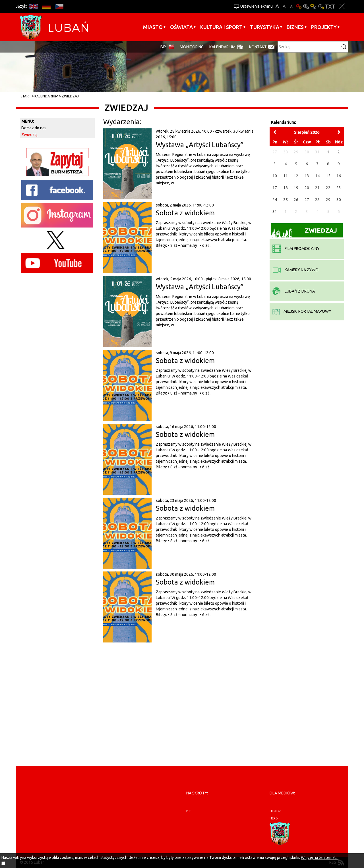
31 (275, 212)
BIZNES (295, 27)
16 (339, 176)
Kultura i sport (221, 27)
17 (275, 188)
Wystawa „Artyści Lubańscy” (200, 145)
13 (307, 176)
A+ (277, 6)
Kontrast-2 (321, 6)
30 (339, 200)
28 (317, 200)
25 (286, 200)
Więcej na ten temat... (320, 857)
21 (317, 188)
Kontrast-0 (306, 6)
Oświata (181, 27)
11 (286, 176)
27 (307, 200)
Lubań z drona (294, 291)
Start (26, 96)
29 (328, 200)
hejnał (275, 811)
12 (296, 176)
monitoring (192, 47)
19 (296, 188)
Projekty (324, 27)
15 (328, 176)
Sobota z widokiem (185, 213)
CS (59, 6)
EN (33, 6)
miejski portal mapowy (302, 311)
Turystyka (265, 27)
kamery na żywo (295, 270)
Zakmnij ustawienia (342, 6)
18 (286, 188)
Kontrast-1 (313, 6)
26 (296, 200)
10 (275, 176)
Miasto (153, 27)
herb (274, 818)
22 (328, 188)
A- (291, 6)
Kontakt (258, 47)
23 (339, 188)
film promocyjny (296, 249)
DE (46, 6)
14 (317, 176)
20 (307, 188)
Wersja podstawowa (299, 6)
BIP (163, 47)
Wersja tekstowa (330, 6)
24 (275, 200)
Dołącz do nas (34, 128)
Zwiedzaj (70, 96)
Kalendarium (222, 47)
